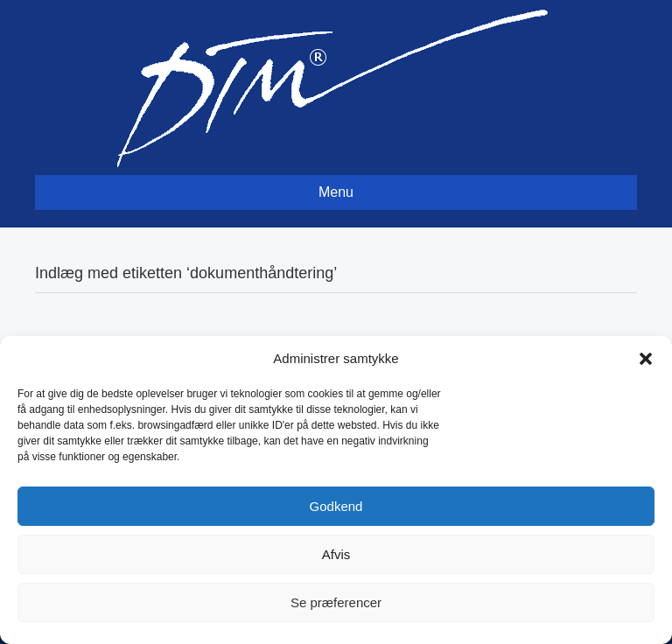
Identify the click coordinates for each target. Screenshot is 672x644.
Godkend (336, 506)
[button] (646, 359)
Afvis (336, 554)
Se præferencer (336, 602)
